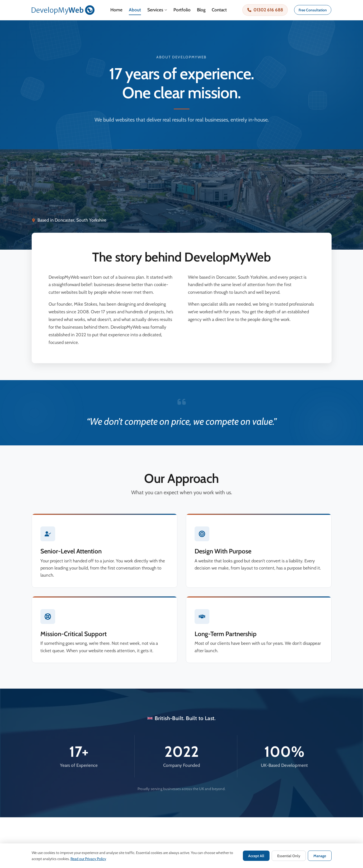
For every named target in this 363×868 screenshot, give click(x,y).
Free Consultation (313, 10)
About (135, 10)
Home (116, 10)
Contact (219, 10)
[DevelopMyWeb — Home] (63, 10)
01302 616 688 (265, 10)
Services (157, 10)
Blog (201, 10)
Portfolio (182, 10)
